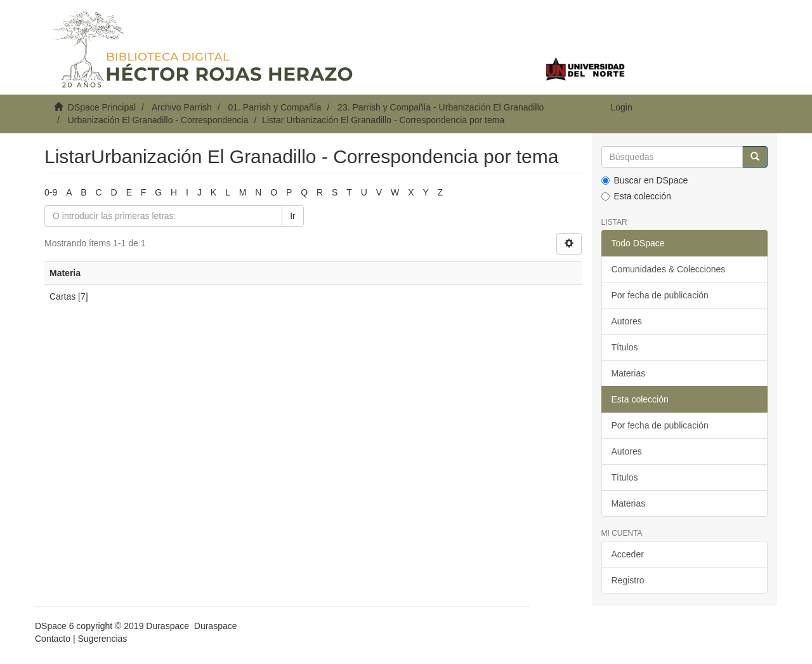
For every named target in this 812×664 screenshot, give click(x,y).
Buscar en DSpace (645, 180)
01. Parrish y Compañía (274, 107)
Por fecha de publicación (660, 295)
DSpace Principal (102, 107)
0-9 (51, 192)
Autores (627, 321)
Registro (628, 580)
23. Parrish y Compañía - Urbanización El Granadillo (441, 107)
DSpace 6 (54, 626)
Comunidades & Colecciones (669, 269)
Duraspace (216, 626)
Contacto (53, 639)
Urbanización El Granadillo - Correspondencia (158, 120)
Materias (629, 373)
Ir (293, 216)
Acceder (628, 554)
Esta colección (636, 196)
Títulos (625, 347)
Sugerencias (102, 639)
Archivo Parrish (182, 107)
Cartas (62, 296)
